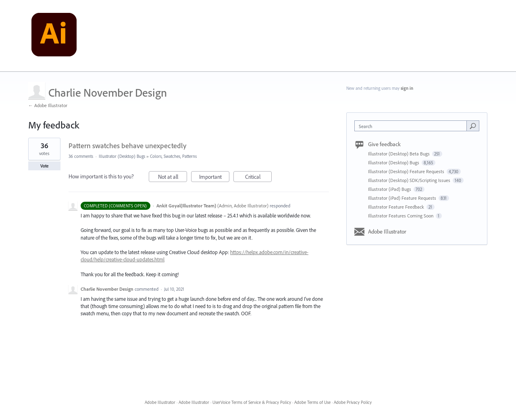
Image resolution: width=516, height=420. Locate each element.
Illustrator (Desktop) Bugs (122, 156)
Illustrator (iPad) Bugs (390, 189)
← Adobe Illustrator (48, 105)
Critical (259, 178)
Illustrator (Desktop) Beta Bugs (399, 154)
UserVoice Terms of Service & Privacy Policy (252, 402)
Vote (45, 166)
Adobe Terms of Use (312, 402)
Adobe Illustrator (387, 232)
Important (214, 178)
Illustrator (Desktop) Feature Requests (407, 171)
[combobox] (413, 126)
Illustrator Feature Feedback (397, 207)
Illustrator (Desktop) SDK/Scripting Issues (410, 180)
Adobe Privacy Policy (353, 402)
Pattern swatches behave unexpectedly (127, 146)
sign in (407, 88)
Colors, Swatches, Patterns (173, 156)
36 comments (81, 156)
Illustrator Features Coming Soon (401, 216)
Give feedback (384, 144)
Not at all (173, 178)
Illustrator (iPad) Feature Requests (403, 198)
